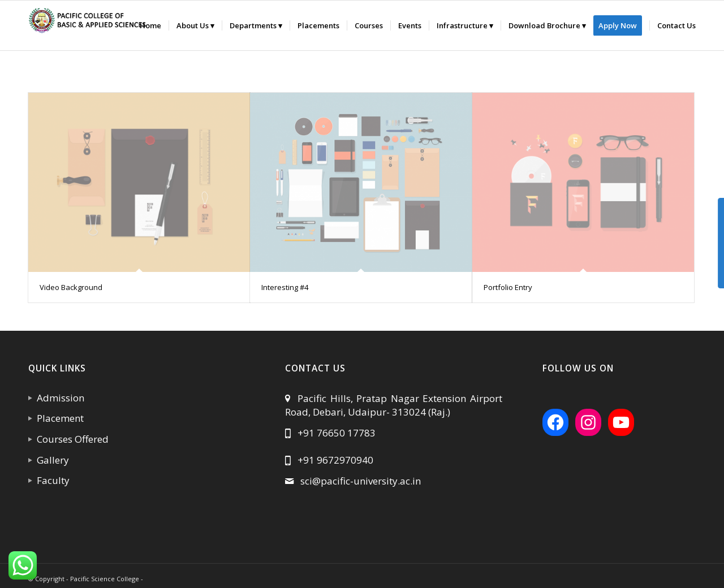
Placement (58, 418)
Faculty (51, 480)
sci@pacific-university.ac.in (361, 481)
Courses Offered (70, 439)
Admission (58, 398)
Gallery (51, 460)
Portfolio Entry (508, 287)
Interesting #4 (285, 287)
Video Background (71, 287)
